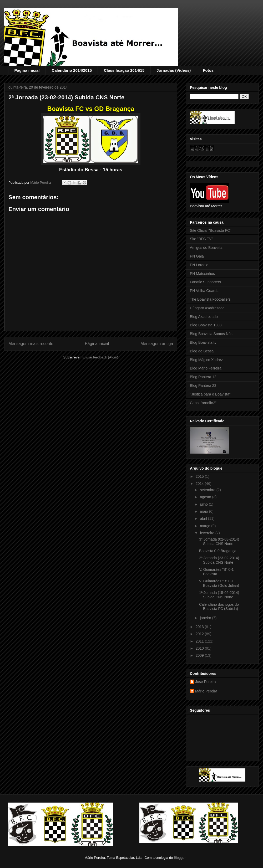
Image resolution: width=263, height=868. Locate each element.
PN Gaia (197, 256)
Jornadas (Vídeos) (174, 70)
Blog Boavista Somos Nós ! (212, 334)
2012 (200, 634)
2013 (200, 627)
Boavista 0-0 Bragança (218, 551)
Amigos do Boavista (206, 248)
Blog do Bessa (202, 351)
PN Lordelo (199, 265)
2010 (200, 648)
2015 (200, 476)
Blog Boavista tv (203, 342)
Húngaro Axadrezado (207, 308)
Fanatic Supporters (205, 282)
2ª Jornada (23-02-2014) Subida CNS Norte (219, 560)
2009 (200, 655)
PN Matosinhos (202, 274)
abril (204, 518)
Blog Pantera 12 (203, 377)
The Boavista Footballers (210, 299)
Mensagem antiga (157, 344)
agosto (206, 497)
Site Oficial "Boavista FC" (211, 230)
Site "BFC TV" (201, 239)
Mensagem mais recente (31, 344)
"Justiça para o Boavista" (210, 394)
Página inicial (27, 70)
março (206, 526)
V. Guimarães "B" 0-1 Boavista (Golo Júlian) (219, 583)
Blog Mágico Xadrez (206, 360)
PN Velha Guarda (204, 291)
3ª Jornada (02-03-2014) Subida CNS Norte (219, 541)
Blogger (180, 858)
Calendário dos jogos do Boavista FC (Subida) (219, 607)
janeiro (206, 618)
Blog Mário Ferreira (206, 368)
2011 (200, 641)
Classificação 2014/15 (124, 70)
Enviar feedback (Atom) (100, 357)
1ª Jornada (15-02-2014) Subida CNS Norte (219, 595)
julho (204, 504)
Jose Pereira (206, 682)
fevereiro (208, 533)
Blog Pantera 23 (203, 386)
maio (204, 511)
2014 (200, 484)
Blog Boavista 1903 (206, 325)
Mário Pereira (206, 691)
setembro (208, 490)
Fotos (208, 70)
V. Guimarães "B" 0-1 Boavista (216, 572)
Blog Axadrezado (204, 317)
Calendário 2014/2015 (72, 70)
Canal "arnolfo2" (203, 403)
